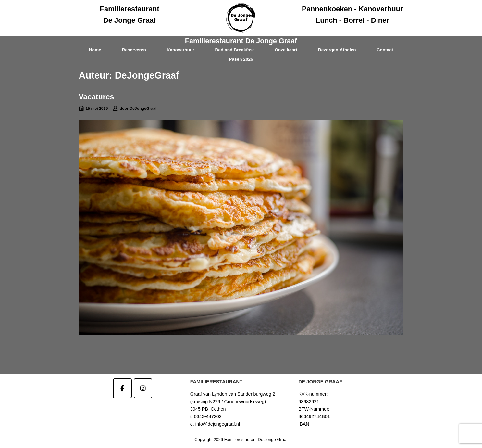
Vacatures (97, 97)
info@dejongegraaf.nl (218, 424)
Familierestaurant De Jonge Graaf (241, 41)
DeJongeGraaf (143, 109)
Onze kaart (286, 50)
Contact (385, 50)
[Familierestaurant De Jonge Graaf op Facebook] (122, 388)
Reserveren (134, 50)
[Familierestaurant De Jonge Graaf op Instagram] (143, 388)
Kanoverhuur (181, 50)
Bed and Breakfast (234, 50)
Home (95, 50)
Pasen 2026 (241, 59)
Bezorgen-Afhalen (337, 50)
